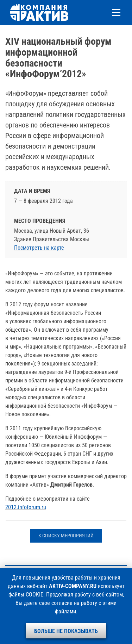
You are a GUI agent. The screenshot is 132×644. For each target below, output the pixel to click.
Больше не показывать (66, 631)
